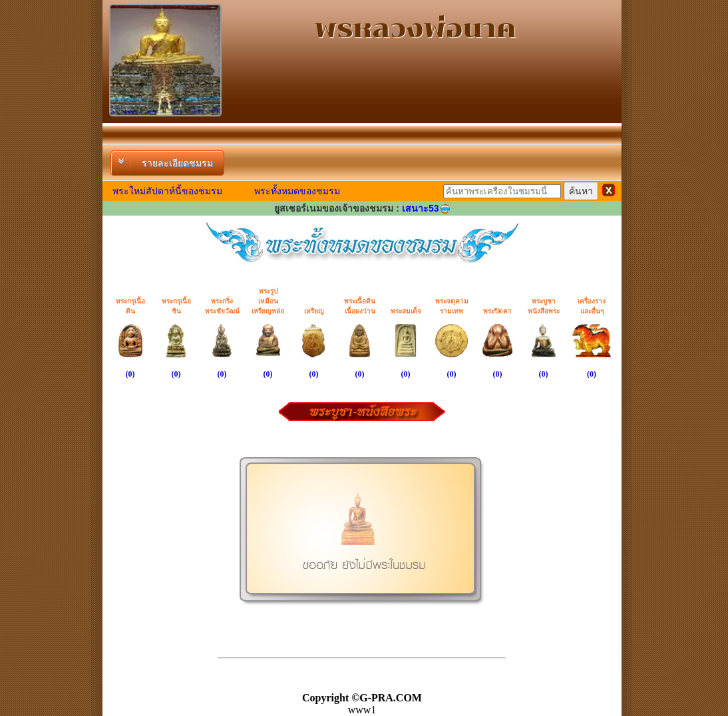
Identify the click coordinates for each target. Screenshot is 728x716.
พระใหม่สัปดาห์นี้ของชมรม (167, 191)
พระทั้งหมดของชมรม (297, 191)
